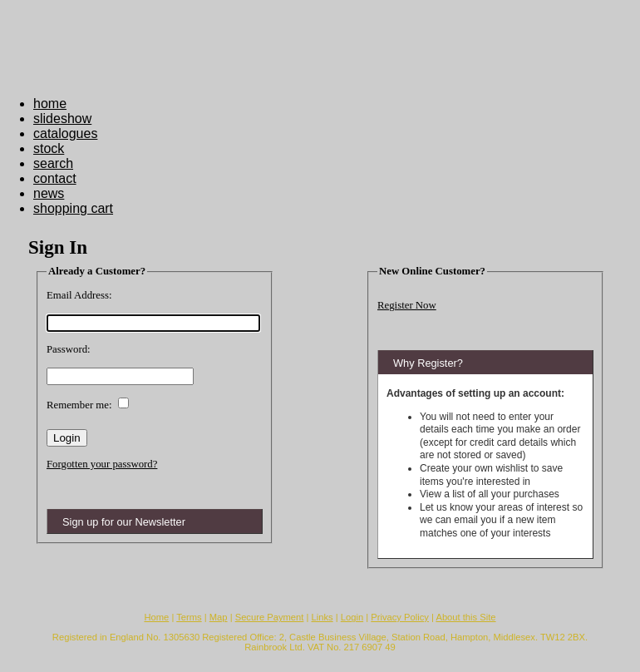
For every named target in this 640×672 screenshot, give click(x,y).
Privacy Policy (400, 617)
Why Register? (428, 363)
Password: (69, 349)
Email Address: (79, 295)
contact (55, 178)
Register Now (407, 305)
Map (219, 617)
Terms (189, 617)
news (49, 193)
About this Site (465, 617)
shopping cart (73, 208)
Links (322, 617)
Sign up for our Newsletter (124, 522)
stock (49, 148)
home (50, 104)
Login (352, 617)
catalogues (65, 133)
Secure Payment (270, 617)
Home (156, 617)
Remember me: (79, 405)
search (53, 163)
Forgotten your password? (102, 464)
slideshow (62, 119)
